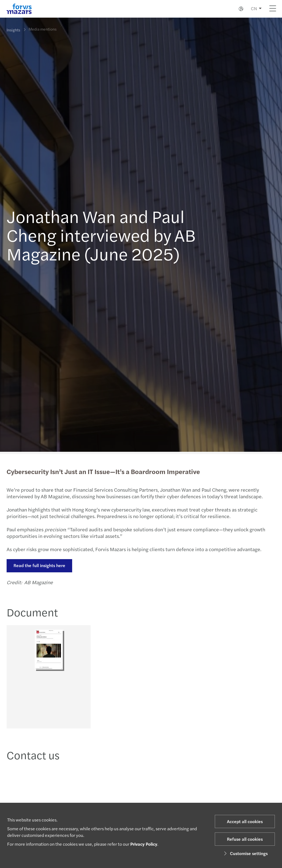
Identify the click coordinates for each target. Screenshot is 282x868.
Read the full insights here (39, 565)
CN (254, 8)
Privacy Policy (144, 844)
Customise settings (245, 853)
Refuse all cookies (245, 839)
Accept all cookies (245, 821)
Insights (13, 30)
